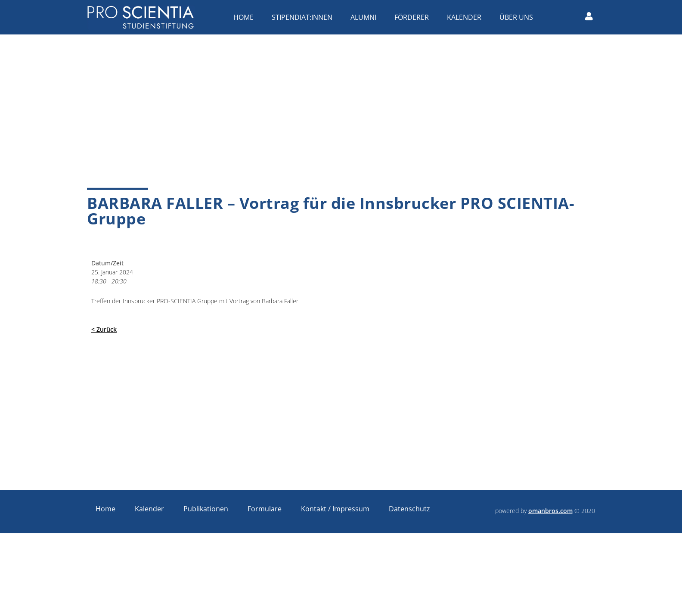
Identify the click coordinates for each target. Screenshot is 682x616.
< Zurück (104, 329)
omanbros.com (550, 511)
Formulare (265, 509)
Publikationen (206, 509)
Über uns (518, 17)
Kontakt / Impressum (335, 509)
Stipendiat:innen (304, 17)
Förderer (414, 17)
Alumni (366, 17)
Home (246, 17)
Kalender (466, 17)
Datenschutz (409, 509)
